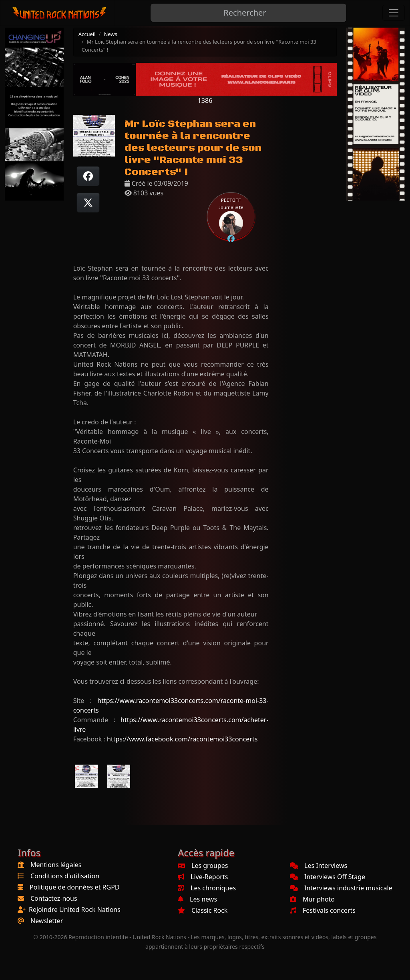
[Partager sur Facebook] (88, 176)
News (110, 34)
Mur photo (312, 899)
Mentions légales (56, 865)
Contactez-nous (54, 898)
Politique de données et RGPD (75, 887)
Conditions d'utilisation (65, 876)
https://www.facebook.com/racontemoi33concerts (182, 739)
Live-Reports (203, 877)
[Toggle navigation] (394, 13)
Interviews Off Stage (328, 877)
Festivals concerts (323, 910)
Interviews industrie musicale (341, 888)
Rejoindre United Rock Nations (75, 910)
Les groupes (203, 866)
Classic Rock (203, 910)
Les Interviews (319, 866)
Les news (197, 899)
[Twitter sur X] (88, 203)
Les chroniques (207, 888)
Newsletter (47, 921)
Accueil (87, 34)
